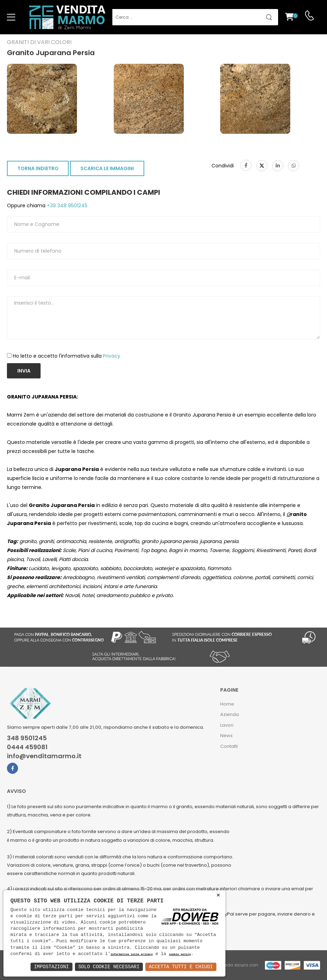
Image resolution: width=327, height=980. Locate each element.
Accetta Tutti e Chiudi (181, 967)
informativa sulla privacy (132, 955)
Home (227, 704)
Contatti (229, 746)
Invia (24, 371)
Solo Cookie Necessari (109, 967)
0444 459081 (27, 747)
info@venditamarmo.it (44, 756)
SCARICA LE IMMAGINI (107, 168)
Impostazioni (51, 967)
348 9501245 (27, 738)
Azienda (230, 714)
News (226, 736)
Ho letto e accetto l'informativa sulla (67, 356)
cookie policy (180, 955)
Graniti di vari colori (39, 42)
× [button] (218, 895)
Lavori (227, 725)
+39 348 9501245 (66, 205)
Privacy (112, 356)
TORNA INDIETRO (38, 168)
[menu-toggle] (11, 17)
